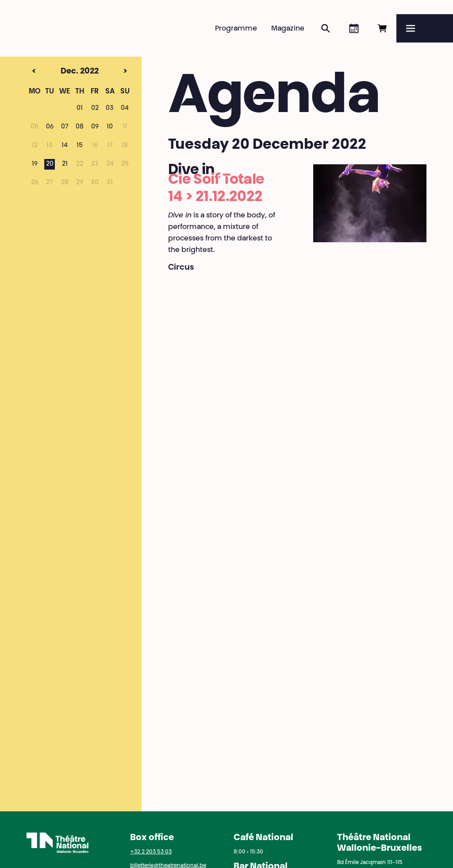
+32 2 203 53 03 (151, 852)
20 (50, 164)
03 (110, 108)
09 (95, 127)
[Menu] (425, 28)
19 (35, 164)
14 (65, 146)
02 (95, 108)
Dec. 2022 (63, 72)
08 (80, 127)
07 (65, 127)
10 (110, 127)
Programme (236, 29)
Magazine (288, 29)
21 (65, 164)
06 (50, 127)
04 (125, 108)
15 (80, 146)
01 (80, 108)
